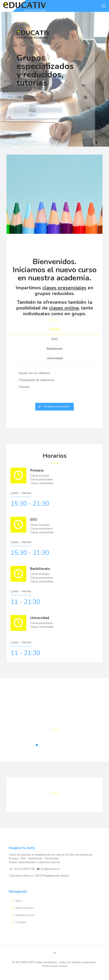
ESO (55, 339)
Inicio (18, 901)
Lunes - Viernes (21, 493)
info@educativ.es (50, 869)
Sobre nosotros (25, 908)
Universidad (55, 358)
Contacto (21, 922)
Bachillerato (55, 349)
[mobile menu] (104, 6)
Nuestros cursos (25, 915)
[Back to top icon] (55, 953)
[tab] (54, 329)
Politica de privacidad (55, 966)
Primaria (55, 329)
